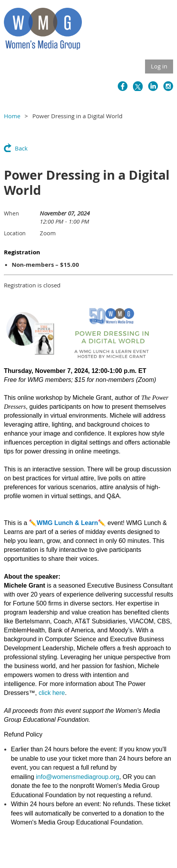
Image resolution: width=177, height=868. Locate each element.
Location (15, 233)
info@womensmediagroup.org (78, 777)
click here (52, 693)
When (12, 213)
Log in (159, 66)
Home (12, 116)
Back (21, 148)
